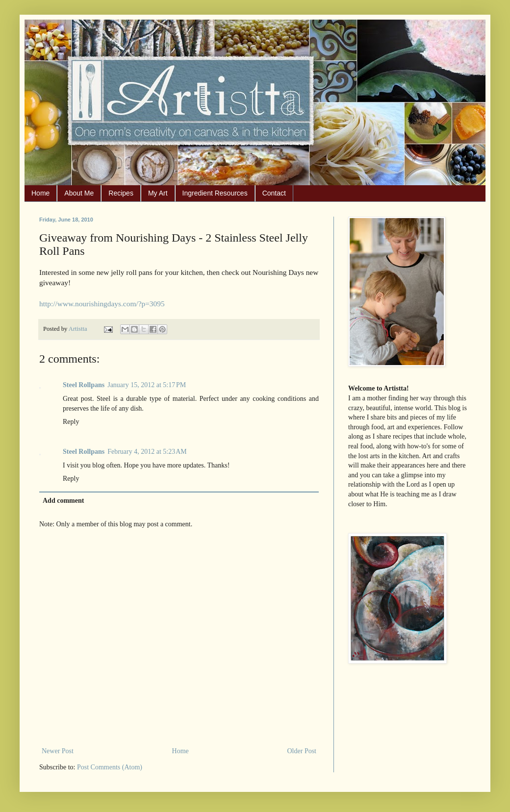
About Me (79, 193)
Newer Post (58, 751)
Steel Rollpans (84, 385)
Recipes (121, 193)
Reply (71, 422)
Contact (274, 193)
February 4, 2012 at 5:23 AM (147, 452)
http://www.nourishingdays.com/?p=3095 (102, 304)
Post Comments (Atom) (110, 767)
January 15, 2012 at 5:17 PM (147, 385)
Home (40, 193)
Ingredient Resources (215, 193)
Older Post (302, 751)
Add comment (63, 501)
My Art (158, 193)
